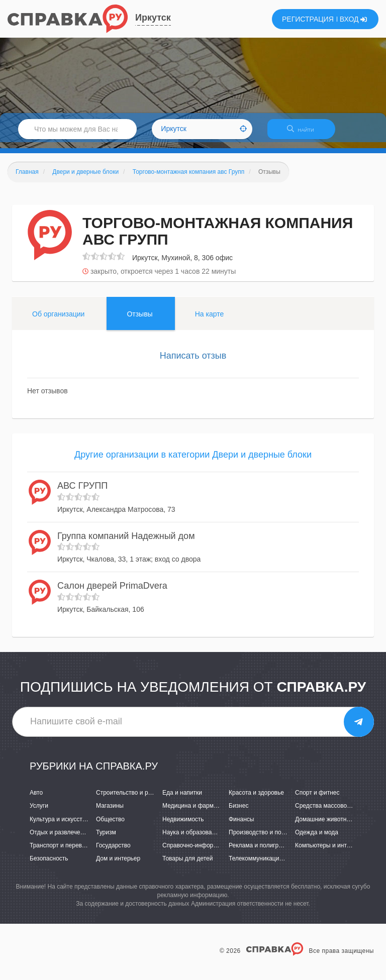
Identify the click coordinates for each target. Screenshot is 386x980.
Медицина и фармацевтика (201, 812)
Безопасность (49, 864)
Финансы (241, 825)
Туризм (106, 838)
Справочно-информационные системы (217, 851)
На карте (210, 320)
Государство (113, 851)
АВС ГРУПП (82, 492)
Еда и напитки (182, 799)
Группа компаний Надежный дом (126, 542)
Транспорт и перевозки (62, 851)
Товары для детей (187, 864)
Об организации (58, 320)
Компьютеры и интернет (329, 851)
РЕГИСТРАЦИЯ (308, 19)
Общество (110, 825)
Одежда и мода (317, 838)
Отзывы (139, 320)
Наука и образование (192, 838)
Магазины (110, 812)
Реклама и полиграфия (261, 851)
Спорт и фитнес (317, 799)
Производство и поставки (264, 838)
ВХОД (354, 19)
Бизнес (238, 812)
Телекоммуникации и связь (267, 864)
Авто (36, 799)
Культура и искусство (59, 825)
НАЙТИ (306, 133)
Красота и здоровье (256, 799)
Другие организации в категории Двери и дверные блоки (193, 461)
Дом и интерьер (118, 864)
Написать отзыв (193, 362)
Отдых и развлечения (60, 838)
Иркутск (153, 18)
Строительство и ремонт (130, 799)
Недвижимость (183, 825)
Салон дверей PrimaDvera (112, 592)
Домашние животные (325, 825)
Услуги (39, 812)
